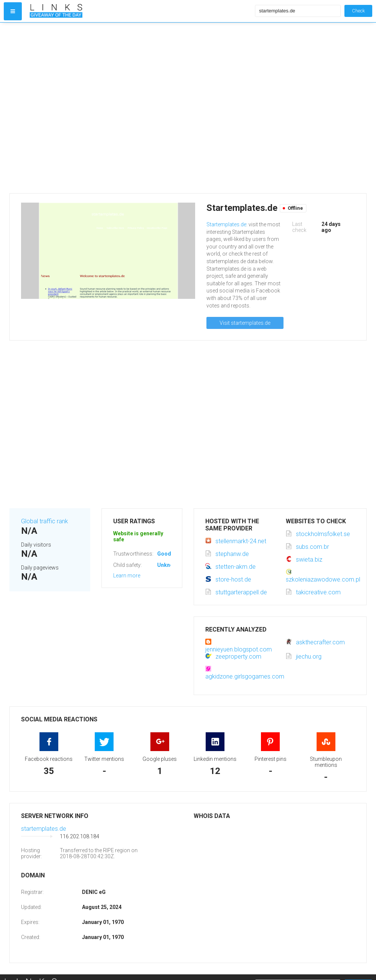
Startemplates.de (226, 224)
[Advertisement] (80, 108)
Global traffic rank (45, 521)
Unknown (169, 565)
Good (164, 554)
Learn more (127, 576)
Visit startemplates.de (245, 323)
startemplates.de (44, 829)
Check (358, 11)
